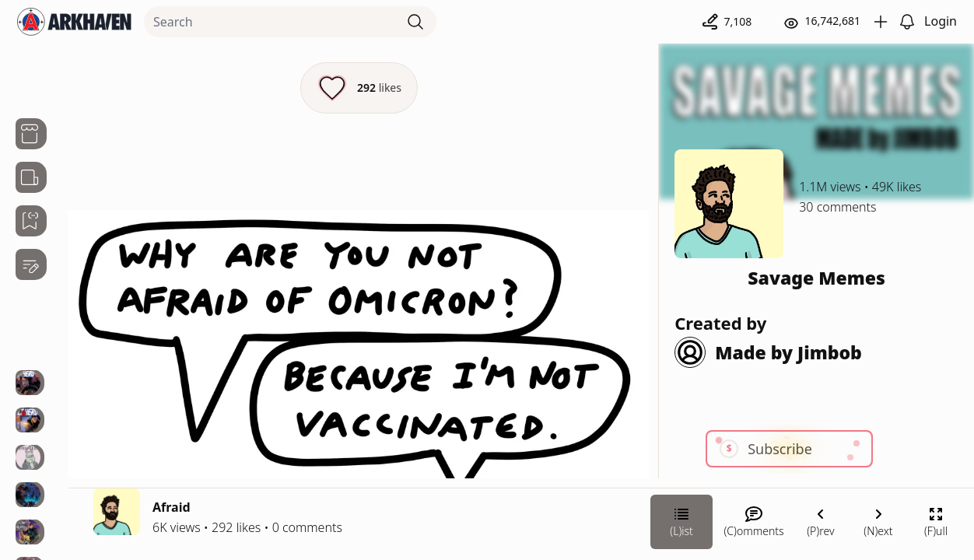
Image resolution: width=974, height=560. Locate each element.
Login (941, 21)
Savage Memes (816, 278)
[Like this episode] (359, 88)
